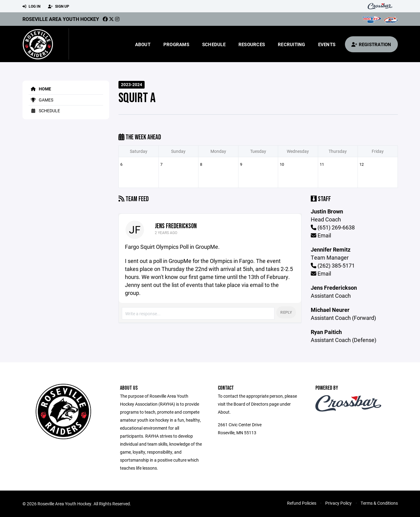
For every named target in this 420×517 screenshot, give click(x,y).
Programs (176, 44)
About (143, 44)
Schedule (214, 44)
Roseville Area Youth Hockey (61, 19)
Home (40, 89)
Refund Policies (302, 503)
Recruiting (292, 44)
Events (327, 44)
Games (41, 100)
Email (321, 235)
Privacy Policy (338, 503)
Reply (286, 312)
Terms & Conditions (379, 503)
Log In (31, 6)
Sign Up (59, 6)
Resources (252, 44)
